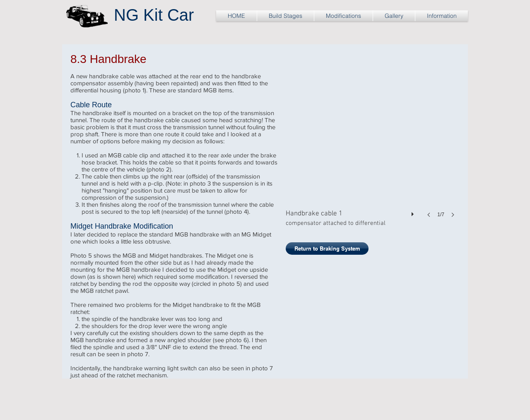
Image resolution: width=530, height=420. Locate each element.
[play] (414, 212)
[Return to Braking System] (327, 249)
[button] (373, 153)
